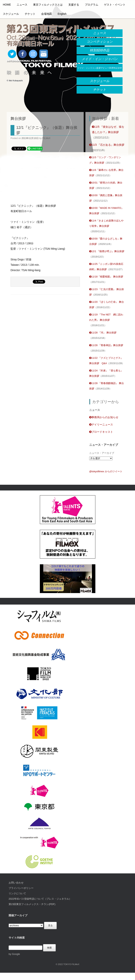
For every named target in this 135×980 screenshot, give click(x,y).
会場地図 (47, 14)
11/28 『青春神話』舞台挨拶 (106, 345)
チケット (30, 14)
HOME (7, 5)
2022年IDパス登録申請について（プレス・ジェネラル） (40, 899)
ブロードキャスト (101, 432)
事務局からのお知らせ (104, 417)
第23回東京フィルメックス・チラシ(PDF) (32, 904)
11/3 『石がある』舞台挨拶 (107, 145)
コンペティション (100, 42)
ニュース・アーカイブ (102, 453)
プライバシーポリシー (21, 888)
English (62, 14)
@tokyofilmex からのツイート (106, 471)
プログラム (92, 5)
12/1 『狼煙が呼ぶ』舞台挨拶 (107, 251)
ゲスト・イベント (115, 5)
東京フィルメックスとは (48, 5)
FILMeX (46, 138)
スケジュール (11, 14)
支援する (74, 5)
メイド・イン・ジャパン (100, 59)
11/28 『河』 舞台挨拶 (103, 333)
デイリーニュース (101, 425)
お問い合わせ (16, 883)
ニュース (22, 5)
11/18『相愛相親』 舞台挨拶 (106, 277)
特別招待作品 (100, 50)
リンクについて (17, 893)
